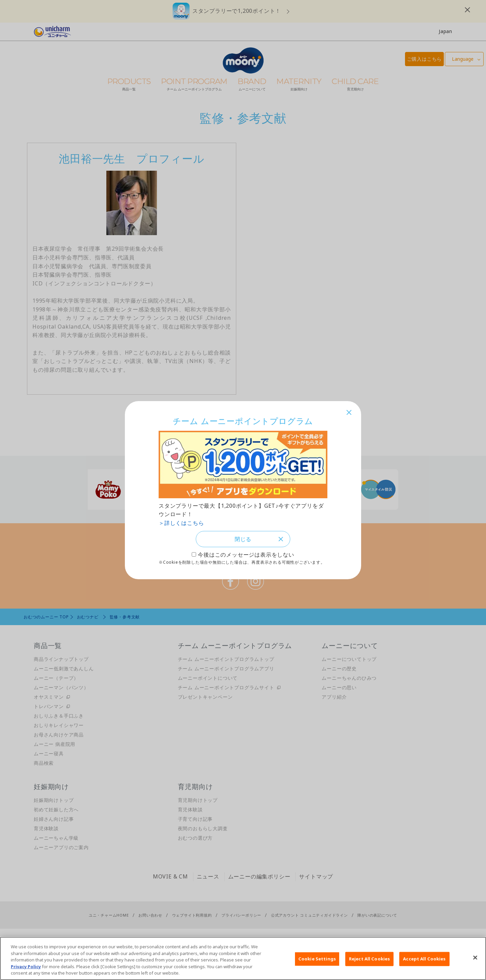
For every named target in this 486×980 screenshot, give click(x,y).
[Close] (475, 958)
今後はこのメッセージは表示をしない (246, 555)
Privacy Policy (26, 967)
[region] (243, 958)
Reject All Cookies (369, 959)
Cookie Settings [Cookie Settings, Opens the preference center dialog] (317, 959)
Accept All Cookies (424, 959)
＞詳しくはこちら (181, 522)
